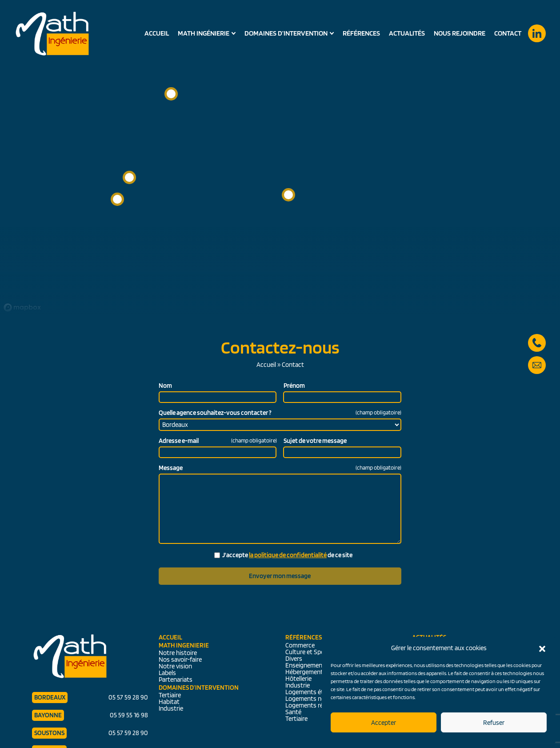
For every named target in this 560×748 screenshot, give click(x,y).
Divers (294, 659)
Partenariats (176, 680)
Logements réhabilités (316, 705)
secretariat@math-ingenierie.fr (537, 353)
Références (361, 33)
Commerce (300, 645)
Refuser (494, 723)
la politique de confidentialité (288, 555)
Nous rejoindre (460, 33)
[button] (542, 648)
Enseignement (305, 665)
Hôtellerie (298, 679)
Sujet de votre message (315, 441)
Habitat (169, 702)
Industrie (171, 708)
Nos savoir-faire (180, 660)
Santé (293, 712)
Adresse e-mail (218, 441)
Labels (167, 673)
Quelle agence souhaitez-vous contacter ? (280, 413)
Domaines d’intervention (286, 33)
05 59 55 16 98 (129, 715)
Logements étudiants (315, 692)
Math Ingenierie (184, 645)
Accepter (384, 723)
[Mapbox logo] (22, 308)
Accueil (157, 33)
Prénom (294, 386)
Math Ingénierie (204, 33)
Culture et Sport (307, 652)
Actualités (407, 33)
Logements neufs (309, 699)
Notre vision (175, 666)
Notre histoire (178, 653)
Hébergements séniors (316, 672)
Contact (508, 33)
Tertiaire (170, 695)
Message (280, 468)
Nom (165, 386)
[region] (280, 158)
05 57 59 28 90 (537, 331)
